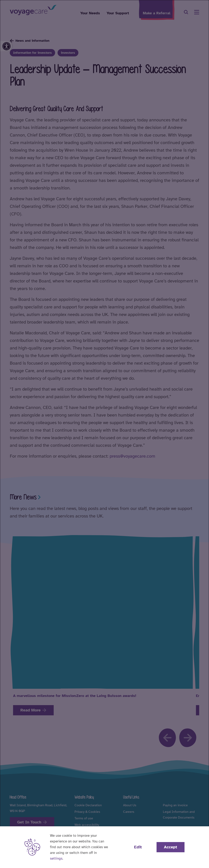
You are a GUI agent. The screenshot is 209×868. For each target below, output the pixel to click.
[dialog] (104, 434)
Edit (138, 847)
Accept (171, 847)
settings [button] (56, 858)
